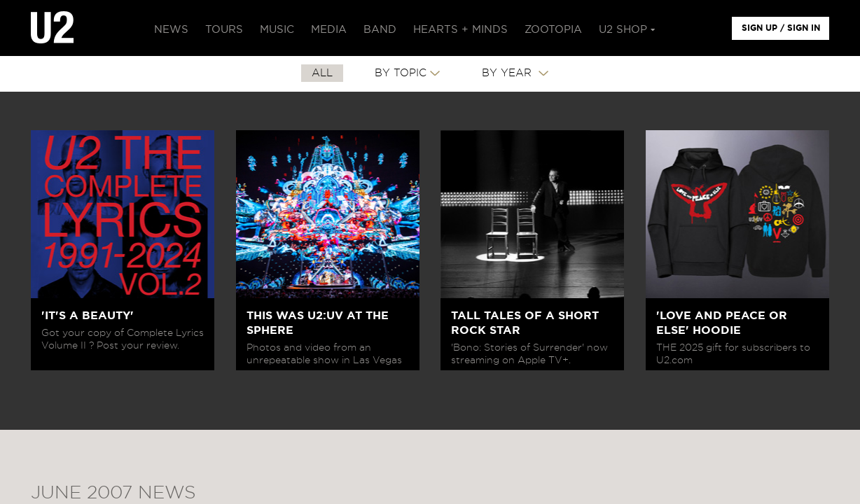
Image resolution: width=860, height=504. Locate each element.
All (322, 73)
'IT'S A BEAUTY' (88, 316)
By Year (508, 73)
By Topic (401, 73)
